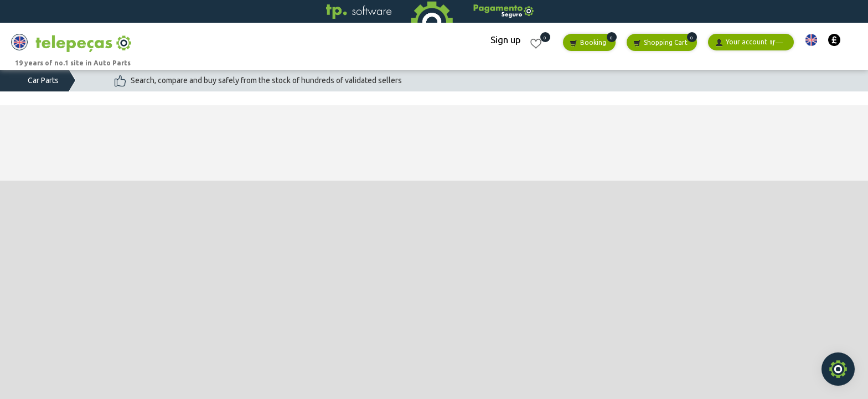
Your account (749, 42)
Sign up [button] (506, 40)
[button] (811, 40)
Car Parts (43, 80)
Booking (588, 43)
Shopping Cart (660, 43)
